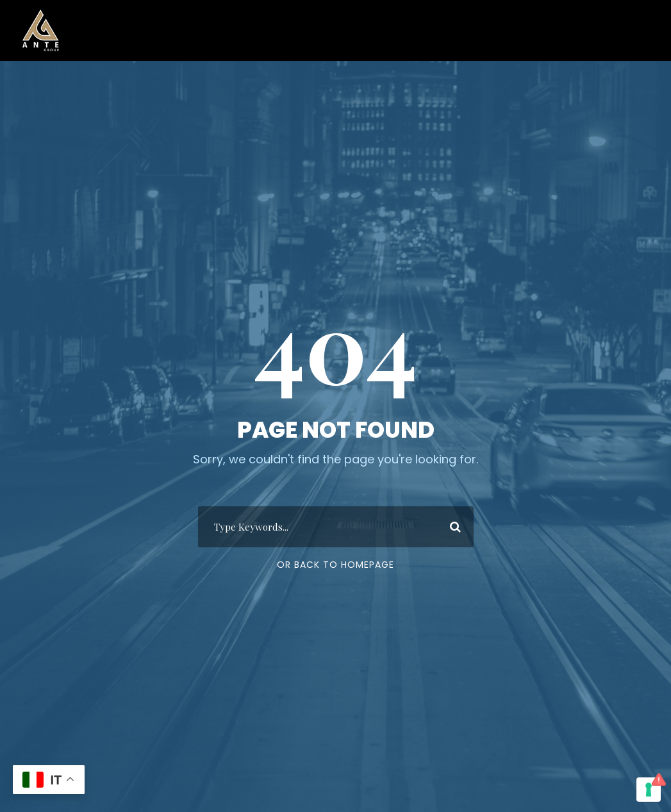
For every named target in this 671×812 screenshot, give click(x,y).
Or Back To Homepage (335, 565)
